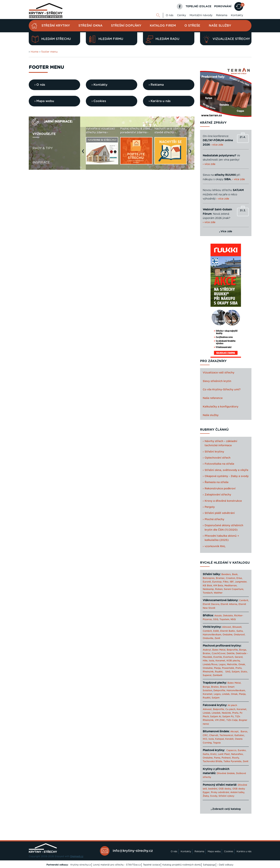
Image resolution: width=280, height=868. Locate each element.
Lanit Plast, (224, 754)
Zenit (217, 638)
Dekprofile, (220, 690)
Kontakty (237, 15)
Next (191, 153)
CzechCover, (219, 653)
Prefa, (239, 668)
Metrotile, (232, 664)
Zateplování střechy (218, 495)
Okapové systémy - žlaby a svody (227, 476)
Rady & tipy (43, 148)
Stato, (244, 672)
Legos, (222, 664)
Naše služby (220, 26)
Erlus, (239, 578)
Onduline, (228, 635)
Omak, (242, 664)
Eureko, (242, 750)
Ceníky (181, 15)
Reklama (222, 15)
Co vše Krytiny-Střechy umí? (222, 390)
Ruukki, (219, 672)
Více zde (226, 231)
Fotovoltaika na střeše (219, 464)
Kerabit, (230, 739)
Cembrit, (244, 600)
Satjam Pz (228, 717)
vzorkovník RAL (215, 546)
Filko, (226, 582)
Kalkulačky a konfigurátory (221, 407)
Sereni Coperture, (234, 589)
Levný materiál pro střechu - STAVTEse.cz (117, 865)
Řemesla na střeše (217, 482)
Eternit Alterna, (229, 604)
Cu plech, (231, 709)
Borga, (243, 650)
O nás (170, 15)
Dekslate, (228, 616)
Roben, (219, 589)
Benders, (226, 574)
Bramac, (221, 578)
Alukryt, (207, 650)
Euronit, (207, 582)
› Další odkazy (225, 865)
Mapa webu (214, 851)
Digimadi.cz (77, 856)
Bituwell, (237, 627)
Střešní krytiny (56, 26)
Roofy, (236, 758)
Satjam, (236, 672)
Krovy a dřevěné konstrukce (223, 501)
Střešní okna (90, 26)
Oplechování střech (218, 458)
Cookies (229, 851)
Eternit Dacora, (211, 604)
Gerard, (239, 657)
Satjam (216, 698)
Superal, (207, 675)
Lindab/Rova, (210, 664)
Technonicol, (227, 735)
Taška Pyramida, (233, 761)
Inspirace (41, 163)
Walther (218, 593)
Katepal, (220, 739)
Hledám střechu (51, 39)
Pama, (217, 758)
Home (35, 52)
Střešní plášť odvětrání (220, 513)
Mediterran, (231, 586)
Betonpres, (209, 578)
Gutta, (240, 631)
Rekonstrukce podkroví (220, 489)
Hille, (205, 661)
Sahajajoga (209, 865)
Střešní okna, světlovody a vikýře (226, 470)
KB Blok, (208, 586)
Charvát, (214, 735)
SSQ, (216, 619)
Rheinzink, (209, 672)
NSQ (233, 619)
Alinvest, (227, 627)
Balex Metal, (219, 650)
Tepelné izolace (152, 865)
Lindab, (226, 694)
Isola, (212, 661)
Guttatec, (240, 735)
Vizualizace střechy (226, 39)
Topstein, (225, 619)
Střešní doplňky (126, 26)
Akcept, (235, 732)
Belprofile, (219, 709)
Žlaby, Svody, (210, 796)
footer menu (49, 52)
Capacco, (232, 750)
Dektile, (231, 653)
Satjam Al (216, 717)
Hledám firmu (106, 39)
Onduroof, (239, 635)
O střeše (192, 26)
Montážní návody (201, 15)
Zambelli (217, 675)
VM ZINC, (220, 720)
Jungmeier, (241, 582)
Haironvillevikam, (212, 635)
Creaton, (231, 578)
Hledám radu (163, 39)
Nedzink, (227, 713)
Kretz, (214, 754)
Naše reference (213, 398)
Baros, (244, 732)
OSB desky (225, 789)
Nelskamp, (209, 589)
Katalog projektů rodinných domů (182, 865)
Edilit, (216, 631)
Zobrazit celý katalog (226, 809)
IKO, (205, 739)
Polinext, (226, 758)
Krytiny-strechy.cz (81, 865)
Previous (84, 153)
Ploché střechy (214, 519)
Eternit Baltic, (228, 631)
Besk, (235, 574)
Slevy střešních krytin (217, 381)
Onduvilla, (208, 638)
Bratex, (207, 653)
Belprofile (232, 650)
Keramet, (220, 661)
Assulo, (218, 616)
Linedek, (216, 713)
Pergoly (210, 507)
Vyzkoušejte (44, 134)
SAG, (228, 672)
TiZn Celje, (232, 720)
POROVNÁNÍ (223, 6)
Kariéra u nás (244, 851)
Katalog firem (163, 26)
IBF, (232, 582)
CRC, (206, 735)
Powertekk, (228, 668)
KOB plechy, (233, 661)
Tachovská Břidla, (213, 761)
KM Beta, (219, 586)
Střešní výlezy (226, 796)
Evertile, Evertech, (224, 657)
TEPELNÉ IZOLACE (198, 6)
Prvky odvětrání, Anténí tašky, (228, 792)
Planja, (218, 668)
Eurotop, (217, 582)
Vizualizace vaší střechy (219, 373)
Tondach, (208, 593)
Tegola (217, 743)
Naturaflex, (237, 754)
